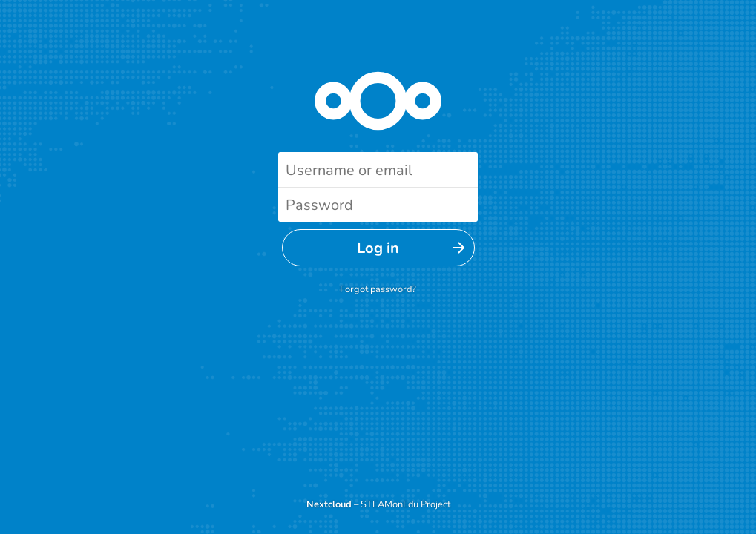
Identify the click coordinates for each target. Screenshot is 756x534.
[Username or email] (378, 169)
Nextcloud (329, 504)
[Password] (378, 204)
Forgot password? (378, 289)
